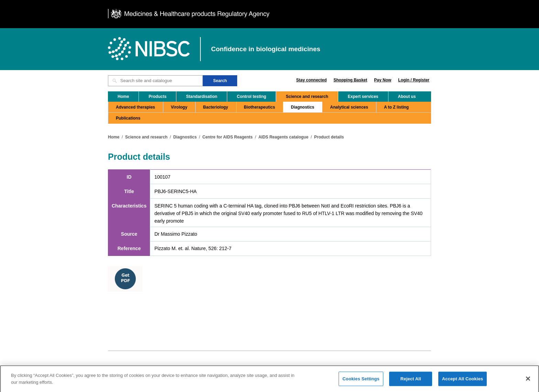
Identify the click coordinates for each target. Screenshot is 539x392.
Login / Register (414, 80)
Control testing (251, 97)
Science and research (307, 97)
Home (123, 97)
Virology (179, 107)
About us (407, 97)
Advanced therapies (135, 107)
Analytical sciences (349, 107)
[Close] (528, 381)
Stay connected (312, 80)
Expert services (363, 97)
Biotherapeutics (260, 107)
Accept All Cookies (463, 381)
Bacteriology (216, 107)
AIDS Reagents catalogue (283, 137)
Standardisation (202, 97)
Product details (329, 137)
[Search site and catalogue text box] (155, 81)
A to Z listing (396, 107)
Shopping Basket (350, 80)
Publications (128, 118)
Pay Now (383, 80)
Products (157, 97)
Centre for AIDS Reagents (228, 137)
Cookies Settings (361, 381)
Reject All (411, 381)
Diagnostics (302, 107)
